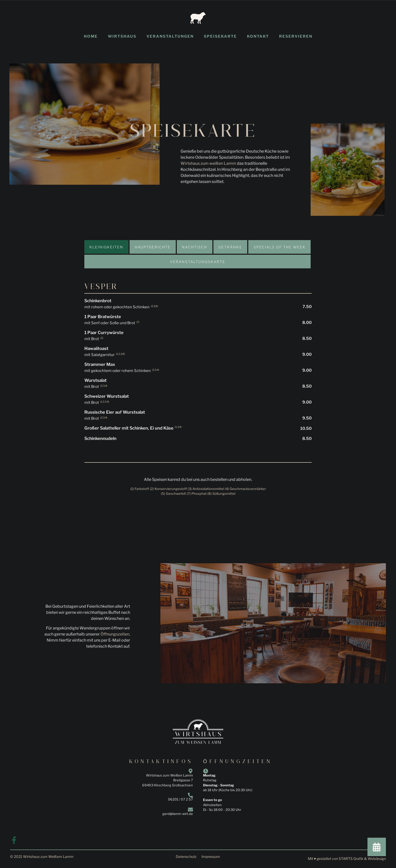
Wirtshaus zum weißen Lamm (208, 163)
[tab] (106, 247)
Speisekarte (220, 36)
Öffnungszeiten (115, 634)
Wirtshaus (122, 36)
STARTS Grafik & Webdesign (362, 859)
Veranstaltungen (170, 36)
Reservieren (296, 36)
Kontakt (258, 36)
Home (91, 36)
